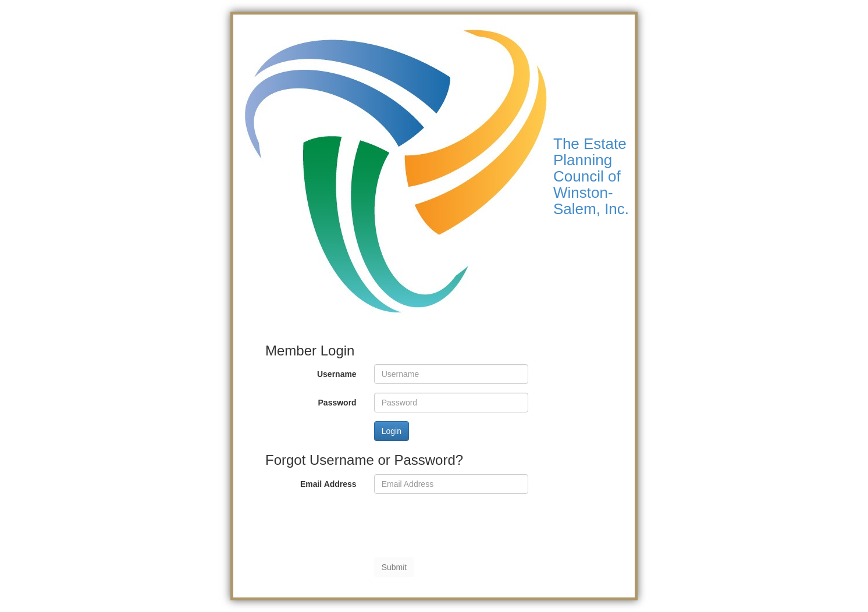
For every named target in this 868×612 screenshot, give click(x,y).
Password (337, 403)
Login (392, 431)
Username (337, 374)
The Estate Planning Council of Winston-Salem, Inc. (591, 176)
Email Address (328, 484)
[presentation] (463, 525)
